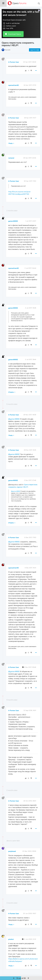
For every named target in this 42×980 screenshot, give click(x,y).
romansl (11, 158)
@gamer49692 (14, 419)
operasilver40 (13, 85)
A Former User (14, 62)
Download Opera (15, 34)
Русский (8, 50)
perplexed (12, 851)
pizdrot (11, 939)
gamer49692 (13, 221)
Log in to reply (35, 50)
